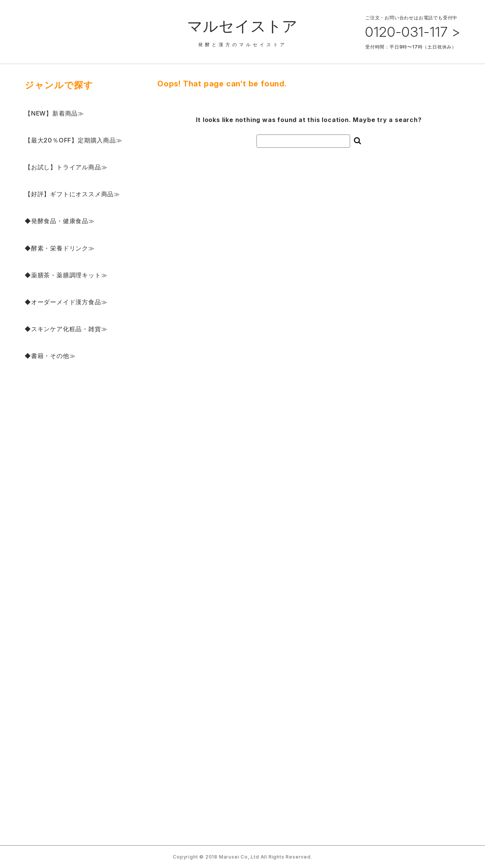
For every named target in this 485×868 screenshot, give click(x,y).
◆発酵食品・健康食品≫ (60, 221)
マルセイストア (243, 26)
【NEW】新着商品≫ (54, 113)
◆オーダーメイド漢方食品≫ (66, 302)
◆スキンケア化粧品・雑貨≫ (66, 329)
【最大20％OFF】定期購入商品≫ (74, 140)
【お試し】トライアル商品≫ (66, 167)
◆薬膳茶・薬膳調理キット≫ (66, 275)
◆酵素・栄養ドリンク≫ (60, 248)
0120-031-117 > (413, 32)
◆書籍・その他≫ (50, 356)
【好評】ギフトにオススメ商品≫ (72, 194)
